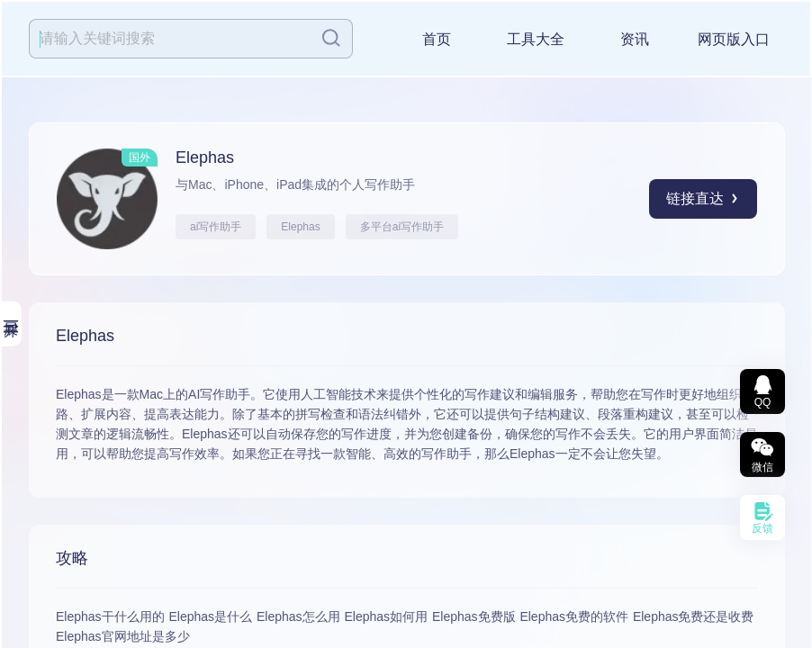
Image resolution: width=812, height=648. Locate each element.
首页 (437, 39)
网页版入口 (734, 39)
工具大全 (536, 39)
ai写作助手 (216, 227)
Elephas (300, 227)
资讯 (635, 39)
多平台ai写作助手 (402, 227)
